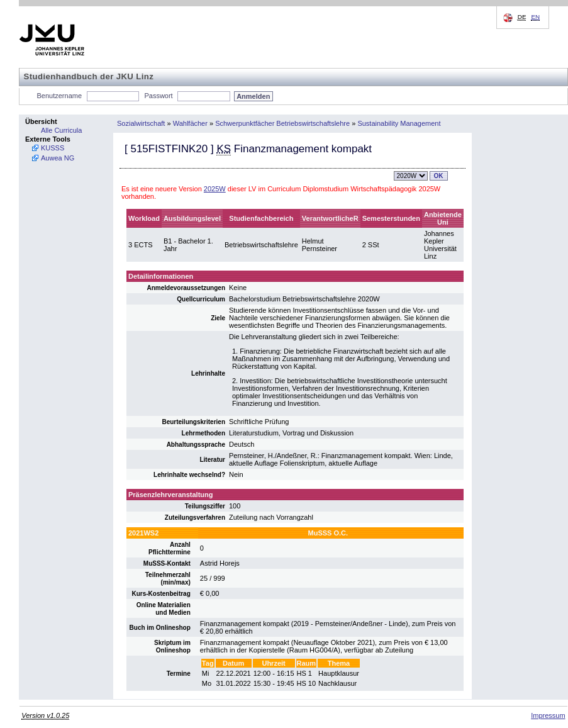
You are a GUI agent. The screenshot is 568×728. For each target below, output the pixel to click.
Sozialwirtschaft (141, 123)
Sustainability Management (399, 123)
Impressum (548, 715)
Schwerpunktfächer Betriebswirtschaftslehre (282, 123)
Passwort (158, 96)
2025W (215, 189)
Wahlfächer (190, 123)
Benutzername (60, 96)
